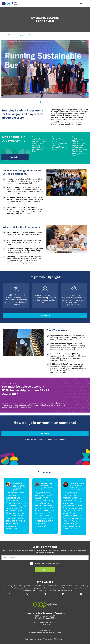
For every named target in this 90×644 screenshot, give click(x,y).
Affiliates (11, 35)
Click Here (45, 433)
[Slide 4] (47, 102)
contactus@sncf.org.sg (47, 622)
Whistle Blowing (60, 639)
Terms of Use (48, 639)
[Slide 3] (45, 102)
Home (3, 35)
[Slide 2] (43, 102)
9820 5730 (46, 624)
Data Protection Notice (33, 639)
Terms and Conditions (52, 563)
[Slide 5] (50, 102)
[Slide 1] (40, 102)
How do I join (15, 157)
